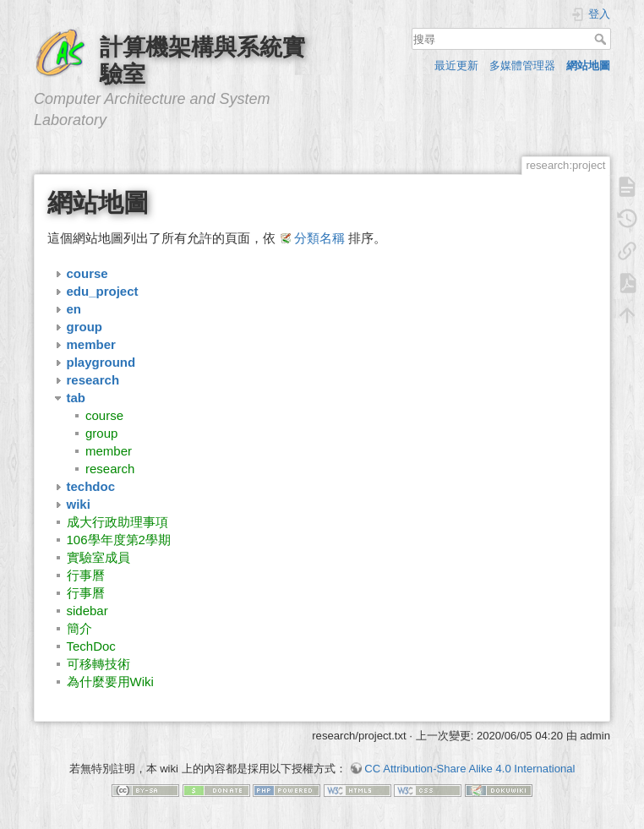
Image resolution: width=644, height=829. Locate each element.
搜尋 (602, 39)
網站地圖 (588, 65)
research (110, 469)
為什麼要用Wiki (110, 682)
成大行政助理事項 (117, 522)
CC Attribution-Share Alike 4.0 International (469, 769)
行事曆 (86, 575)
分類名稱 (319, 238)
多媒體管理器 (522, 65)
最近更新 (456, 65)
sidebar (87, 611)
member (109, 451)
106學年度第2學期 (119, 540)
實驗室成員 (98, 557)
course (104, 415)
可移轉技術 (98, 664)
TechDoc (91, 646)
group (101, 433)
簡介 (79, 628)
